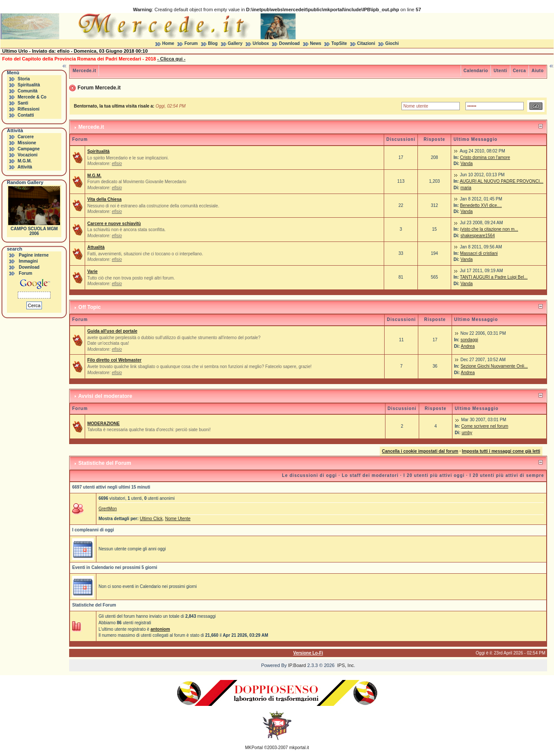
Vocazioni (28, 155)
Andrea (468, 346)
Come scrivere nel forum (485, 426)
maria (466, 188)
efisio (117, 164)
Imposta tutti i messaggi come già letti (501, 451)
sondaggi (470, 340)
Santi (23, 103)
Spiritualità (29, 85)
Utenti (500, 71)
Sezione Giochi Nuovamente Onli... (494, 366)
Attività (25, 167)
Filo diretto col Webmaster (114, 360)
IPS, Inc (345, 665)
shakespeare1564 (478, 236)
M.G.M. (25, 161)
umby (467, 433)
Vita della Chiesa (104, 199)
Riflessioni (29, 109)
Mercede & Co (32, 97)
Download (290, 43)
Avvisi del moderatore (105, 396)
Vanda (467, 164)
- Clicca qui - (171, 59)
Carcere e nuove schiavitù (114, 224)
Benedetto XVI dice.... (481, 205)
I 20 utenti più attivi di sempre (507, 475)
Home (168, 43)
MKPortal (254, 748)
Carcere (26, 137)
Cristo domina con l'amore (485, 157)
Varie (92, 272)
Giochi (392, 43)
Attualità (96, 247)
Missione (27, 143)
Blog (213, 43)
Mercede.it (84, 71)
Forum (191, 43)
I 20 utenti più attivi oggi (434, 475)
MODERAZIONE (103, 424)
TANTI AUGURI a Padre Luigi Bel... (494, 277)
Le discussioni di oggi (310, 475)
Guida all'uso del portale (112, 331)
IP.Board (297, 665)
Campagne (29, 149)
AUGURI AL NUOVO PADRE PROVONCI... (501, 181)
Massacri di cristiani (479, 253)
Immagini (29, 261)
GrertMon (108, 509)
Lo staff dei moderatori (370, 475)
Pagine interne (34, 255)
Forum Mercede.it (99, 88)
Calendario (476, 71)
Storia (24, 79)
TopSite (339, 43)
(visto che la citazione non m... (489, 229)
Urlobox (261, 43)
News (315, 43)
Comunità (28, 91)
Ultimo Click (151, 519)
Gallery (235, 43)
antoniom (160, 629)
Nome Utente (178, 519)
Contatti (26, 115)
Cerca (519, 71)
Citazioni (366, 43)
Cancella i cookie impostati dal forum (420, 451)
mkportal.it (299, 748)
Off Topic (89, 307)
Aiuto (538, 71)
